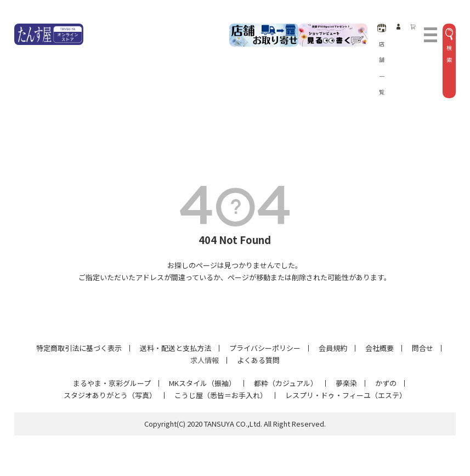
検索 (449, 46)
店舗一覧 (382, 60)
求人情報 (205, 360)
